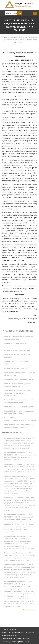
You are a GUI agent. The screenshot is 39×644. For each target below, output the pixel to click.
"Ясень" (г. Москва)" (20, 557)
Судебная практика (10, 37)
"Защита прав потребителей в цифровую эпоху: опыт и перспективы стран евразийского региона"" (20, 571)
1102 (24, 247)
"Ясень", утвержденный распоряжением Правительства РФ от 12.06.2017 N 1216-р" (19, 543)
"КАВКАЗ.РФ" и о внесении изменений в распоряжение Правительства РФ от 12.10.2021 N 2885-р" (20, 485)
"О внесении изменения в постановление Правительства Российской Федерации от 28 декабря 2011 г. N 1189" (20, 468)
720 (15, 247)
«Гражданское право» (9, 635)
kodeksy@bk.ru (25, 638)
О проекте (14, 642)
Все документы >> (30, 610)
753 (20, 247)
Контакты (5, 642)
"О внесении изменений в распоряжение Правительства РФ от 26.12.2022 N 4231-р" (20, 457)
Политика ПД (24, 642)
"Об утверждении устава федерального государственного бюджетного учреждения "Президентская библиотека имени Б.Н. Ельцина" (20, 504)
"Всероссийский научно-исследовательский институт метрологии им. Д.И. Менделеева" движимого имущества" (19, 524)
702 (11, 247)
